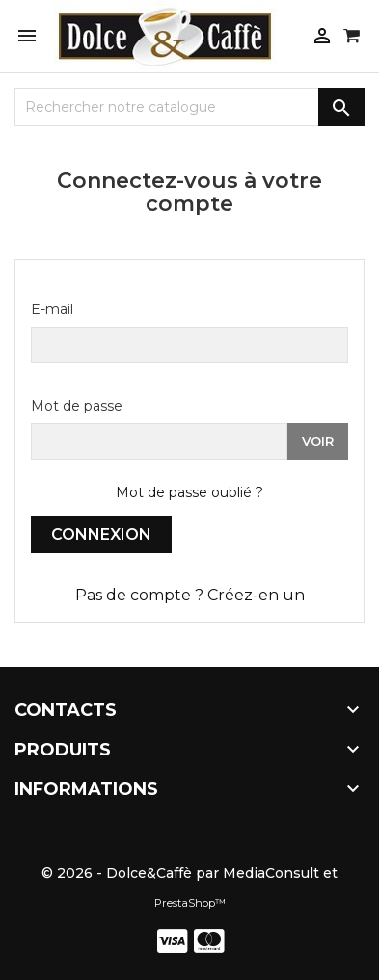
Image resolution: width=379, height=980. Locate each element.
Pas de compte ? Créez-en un (190, 595)
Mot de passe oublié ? (189, 492)
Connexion (101, 534)
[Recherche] (189, 107)
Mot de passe (77, 406)
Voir (318, 441)
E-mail (52, 309)
